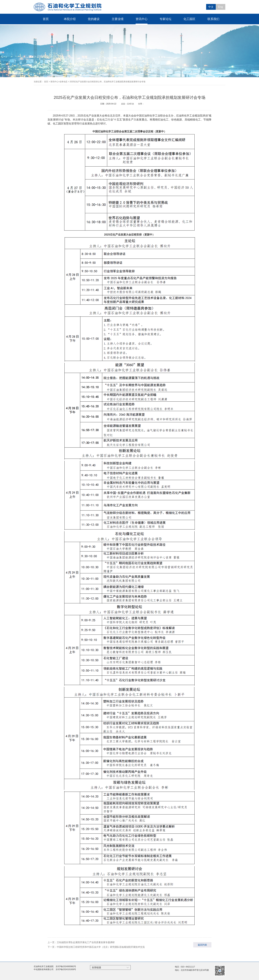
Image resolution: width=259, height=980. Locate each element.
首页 (46, 19)
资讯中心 (142, 19)
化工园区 (189, 19)
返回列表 (202, 945)
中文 (211, 7)
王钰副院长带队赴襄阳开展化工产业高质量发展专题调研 (86, 942)
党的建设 (94, 19)
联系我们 (213, 19)
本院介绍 (70, 19)
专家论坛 (166, 19)
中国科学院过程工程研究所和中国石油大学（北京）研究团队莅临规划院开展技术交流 (101, 947)
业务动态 (63, 82)
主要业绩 (118, 19)
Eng (221, 7)
